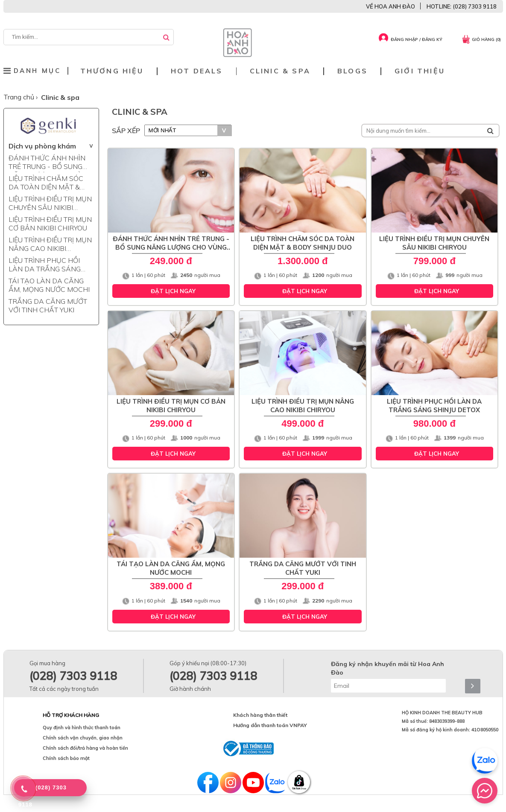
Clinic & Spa (280, 71)
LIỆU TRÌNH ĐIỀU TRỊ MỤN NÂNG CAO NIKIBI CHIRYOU (50, 245)
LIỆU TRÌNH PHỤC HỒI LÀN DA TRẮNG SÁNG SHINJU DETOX (45, 265)
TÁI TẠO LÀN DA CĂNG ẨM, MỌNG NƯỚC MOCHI (49, 285)
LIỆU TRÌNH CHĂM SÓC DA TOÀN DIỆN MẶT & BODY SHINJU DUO (46, 183)
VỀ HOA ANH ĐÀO (390, 6)
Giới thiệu (420, 71)
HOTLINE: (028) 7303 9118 (462, 6)
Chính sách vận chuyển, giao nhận (83, 738)
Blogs (352, 71)
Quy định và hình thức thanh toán (82, 728)
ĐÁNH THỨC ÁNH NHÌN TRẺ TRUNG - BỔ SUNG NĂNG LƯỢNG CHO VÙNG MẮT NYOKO (50, 163)
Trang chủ (20, 97)
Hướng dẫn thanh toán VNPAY (270, 725)
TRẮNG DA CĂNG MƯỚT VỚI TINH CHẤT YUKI (48, 306)
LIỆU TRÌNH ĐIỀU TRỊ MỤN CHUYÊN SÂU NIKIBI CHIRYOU (50, 204)
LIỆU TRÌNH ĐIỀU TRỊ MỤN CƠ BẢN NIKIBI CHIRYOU (50, 224)
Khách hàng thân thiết (260, 715)
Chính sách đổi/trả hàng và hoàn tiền (85, 748)
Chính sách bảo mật (66, 758)
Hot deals (197, 71)
